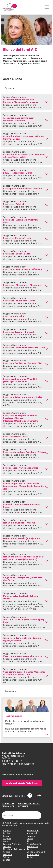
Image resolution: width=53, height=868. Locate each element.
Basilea (7, 833)
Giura (6, 841)
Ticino (30, 838)
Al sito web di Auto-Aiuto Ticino (22, 783)
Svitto (6, 857)
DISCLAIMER (8, 806)
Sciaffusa (7, 854)
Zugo (30, 849)
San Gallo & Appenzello (33, 832)
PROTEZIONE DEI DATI (29, 804)
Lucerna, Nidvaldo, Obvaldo (12, 845)
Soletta (7, 860)
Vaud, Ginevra (34, 844)
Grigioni (7, 838)
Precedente (9, 88)
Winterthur (33, 846)
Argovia (7, 830)
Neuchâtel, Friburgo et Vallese (14, 850)
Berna (6, 836)
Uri (29, 841)
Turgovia (31, 836)
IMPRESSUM (8, 804)
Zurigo (30, 857)
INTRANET (23, 806)
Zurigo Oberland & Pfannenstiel (36, 853)
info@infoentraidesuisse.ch (18, 764)
